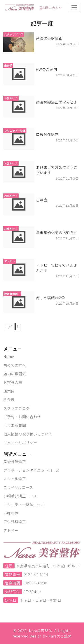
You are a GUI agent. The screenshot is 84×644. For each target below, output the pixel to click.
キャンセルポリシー (20, 442)
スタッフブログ (17, 408)
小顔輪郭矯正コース (20, 496)
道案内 (9, 391)
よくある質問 (15, 425)
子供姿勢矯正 (15, 522)
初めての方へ (15, 365)
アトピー (11, 530)
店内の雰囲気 (15, 374)
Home (9, 356)
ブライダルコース (18, 487)
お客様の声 (13, 382)
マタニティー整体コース (24, 505)
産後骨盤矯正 (15, 462)
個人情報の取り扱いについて (28, 434)
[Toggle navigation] (74, 7)
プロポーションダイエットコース (31, 470)
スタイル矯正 (15, 479)
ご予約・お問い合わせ (22, 417)
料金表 (9, 399)
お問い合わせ (51, 8)
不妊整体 (11, 513)
